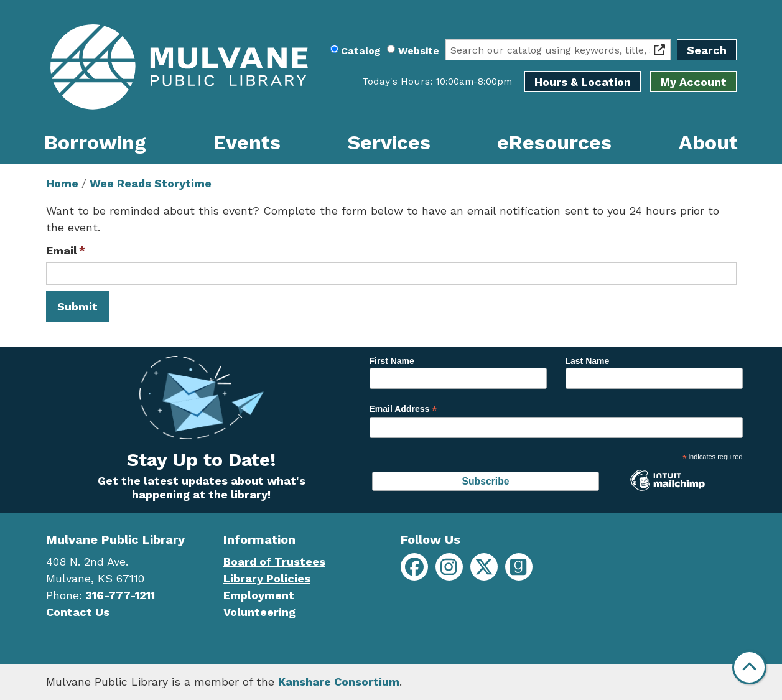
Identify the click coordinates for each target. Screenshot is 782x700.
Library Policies (267, 578)
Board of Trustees (274, 562)
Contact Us (78, 612)
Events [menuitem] (247, 142)
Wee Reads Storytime (151, 183)
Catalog (361, 51)
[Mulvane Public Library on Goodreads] (519, 567)
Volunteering (259, 612)
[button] (437, 82)
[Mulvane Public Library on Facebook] (414, 567)
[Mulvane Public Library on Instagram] (449, 567)
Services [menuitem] (389, 142)
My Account (693, 82)
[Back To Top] (749, 667)
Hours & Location (583, 82)
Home (62, 183)
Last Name (588, 361)
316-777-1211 (120, 595)
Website (419, 51)
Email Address (403, 409)
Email (62, 250)
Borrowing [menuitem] (95, 142)
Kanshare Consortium (339, 682)
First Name (392, 361)
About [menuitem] (708, 142)
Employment (259, 595)
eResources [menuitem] (554, 142)
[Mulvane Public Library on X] (484, 567)
